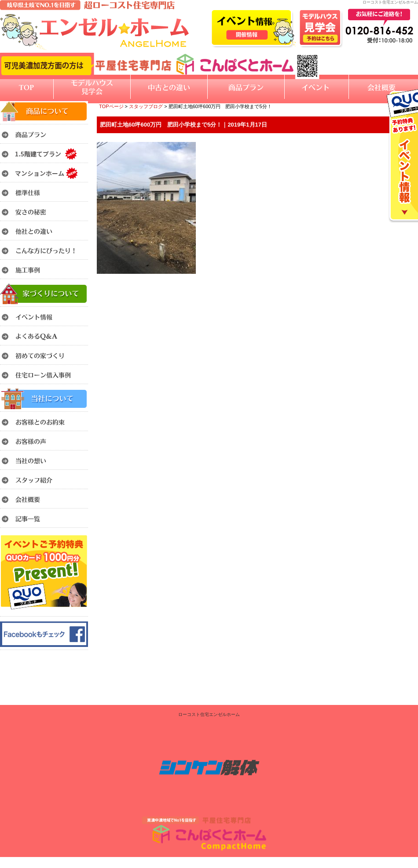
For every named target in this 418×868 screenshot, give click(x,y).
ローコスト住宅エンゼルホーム (209, 714)
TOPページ (111, 106)
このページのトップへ (396, 285)
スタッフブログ (146, 106)
